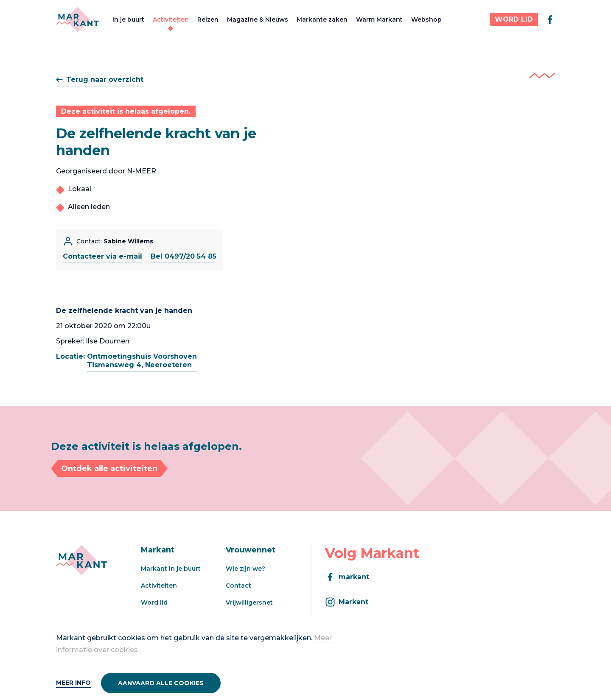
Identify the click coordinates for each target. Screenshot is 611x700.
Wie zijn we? (245, 569)
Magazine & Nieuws (258, 20)
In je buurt (128, 20)
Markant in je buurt (171, 569)
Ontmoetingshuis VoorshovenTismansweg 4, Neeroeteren (142, 361)
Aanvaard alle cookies (161, 683)
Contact (238, 586)
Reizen (208, 20)
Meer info (73, 683)
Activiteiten (171, 20)
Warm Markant (379, 20)
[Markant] (77, 20)
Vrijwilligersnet (249, 602)
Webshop (426, 20)
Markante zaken (322, 20)
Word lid (154, 602)
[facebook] (550, 20)
